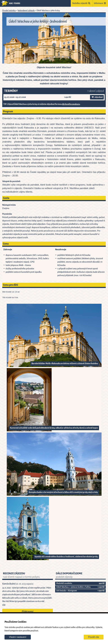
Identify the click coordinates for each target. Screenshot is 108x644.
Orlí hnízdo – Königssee (67, 591)
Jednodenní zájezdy (26, 11)
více (4, 605)
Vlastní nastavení (18, 637)
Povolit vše (94, 637)
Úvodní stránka (9, 11)
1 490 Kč (101, 591)
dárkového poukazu (71, 104)
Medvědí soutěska (64, 583)
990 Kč (102, 583)
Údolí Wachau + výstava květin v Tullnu (73, 587)
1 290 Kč (101, 587)
